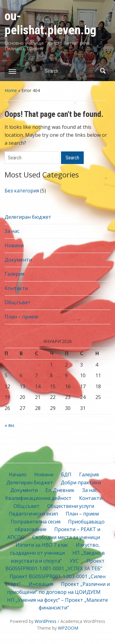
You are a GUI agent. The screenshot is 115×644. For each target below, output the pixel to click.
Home (11, 90)
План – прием (21, 317)
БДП (66, 475)
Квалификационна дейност (38, 498)
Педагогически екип (33, 514)
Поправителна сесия (36, 522)
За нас (12, 231)
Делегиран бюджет (28, 217)
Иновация (41, 584)
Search (103, 71)
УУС (74, 561)
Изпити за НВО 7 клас (42, 545)
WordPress (46, 621)
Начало (18, 475)
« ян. (10, 425)
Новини (14, 245)
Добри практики (81, 482)
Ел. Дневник (60, 490)
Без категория (22, 191)
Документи (18, 260)
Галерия (14, 274)
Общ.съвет (18, 302)
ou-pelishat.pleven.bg (50, 23)
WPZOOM (68, 628)
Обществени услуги (71, 506)
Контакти (16, 288)
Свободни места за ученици (66, 537)
